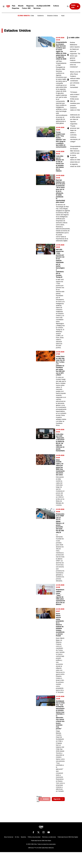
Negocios (30, 6)
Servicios (37, 8)
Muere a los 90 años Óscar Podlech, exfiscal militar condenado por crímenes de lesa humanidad (75, 80)
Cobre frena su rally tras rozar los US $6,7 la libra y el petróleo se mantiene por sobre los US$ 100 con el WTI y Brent (60, 366)
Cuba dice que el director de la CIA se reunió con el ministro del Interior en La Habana (60, 164)
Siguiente (58, 799)
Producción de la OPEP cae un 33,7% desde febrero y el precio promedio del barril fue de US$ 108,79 (60, 523)
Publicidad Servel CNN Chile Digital (68, 837)
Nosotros (23, 837)
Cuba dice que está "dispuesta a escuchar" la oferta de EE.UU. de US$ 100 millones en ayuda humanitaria (60, 443)
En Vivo (17, 837)
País (14, 6)
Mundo (21, 6)
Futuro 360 (26, 8)
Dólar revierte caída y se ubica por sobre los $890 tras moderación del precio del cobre (60, 467)
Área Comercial (9, 837)
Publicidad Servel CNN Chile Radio (41, 841)
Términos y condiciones (49, 837)
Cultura (56, 6)
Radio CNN (75, 6)
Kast (63, 16)
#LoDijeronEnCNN (43, 6)
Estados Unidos (52, 16)
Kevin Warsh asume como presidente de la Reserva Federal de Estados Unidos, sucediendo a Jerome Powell (60, 625)
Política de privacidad (34, 837)
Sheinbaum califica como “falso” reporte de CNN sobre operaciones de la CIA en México (60, 597)
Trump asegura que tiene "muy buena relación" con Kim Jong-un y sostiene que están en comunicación (61, 140)
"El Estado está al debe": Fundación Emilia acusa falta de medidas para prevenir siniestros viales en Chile (75, 101)
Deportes (16, 8)
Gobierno (41, 16)
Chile (32, 16)
